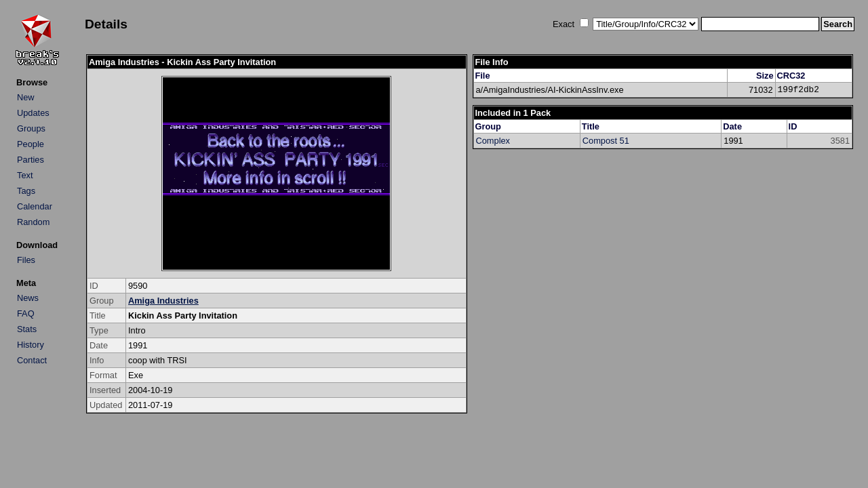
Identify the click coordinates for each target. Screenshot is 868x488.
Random (33, 222)
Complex (493, 141)
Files (26, 260)
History (31, 345)
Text (25, 175)
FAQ (26, 313)
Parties (31, 160)
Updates (33, 113)
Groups (31, 128)
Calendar (35, 206)
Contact (32, 360)
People (31, 144)
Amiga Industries (163, 301)
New (26, 97)
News (28, 298)
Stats (27, 329)
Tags (26, 191)
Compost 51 (606, 141)
